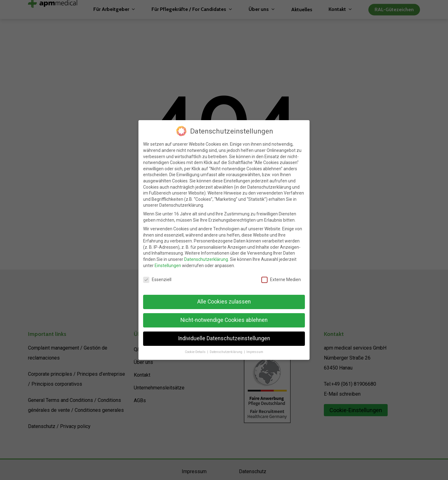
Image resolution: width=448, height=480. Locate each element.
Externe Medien (281, 280)
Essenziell (157, 280)
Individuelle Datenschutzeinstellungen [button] (224, 338)
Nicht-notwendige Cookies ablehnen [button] (224, 320)
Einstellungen (168, 266)
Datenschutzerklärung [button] (226, 352)
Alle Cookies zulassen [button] (224, 302)
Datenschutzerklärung (206, 259)
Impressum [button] (255, 352)
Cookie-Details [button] (196, 352)
